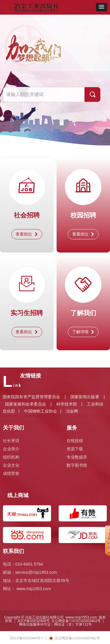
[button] (101, 7)
